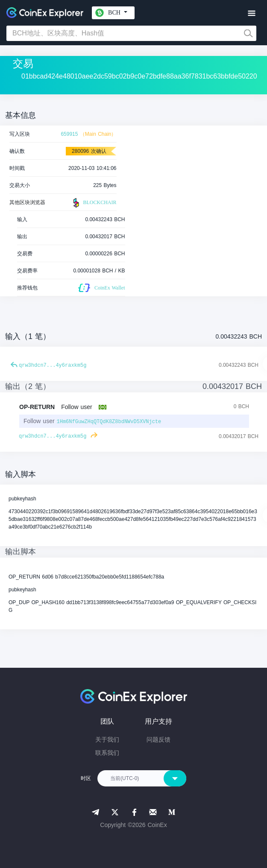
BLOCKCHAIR (94, 203)
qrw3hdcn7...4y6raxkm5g (53, 365)
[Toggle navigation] (251, 13)
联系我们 (107, 753)
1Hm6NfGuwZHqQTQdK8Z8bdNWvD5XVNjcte (109, 422)
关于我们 (107, 739)
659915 (69, 134)
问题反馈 (158, 739)
